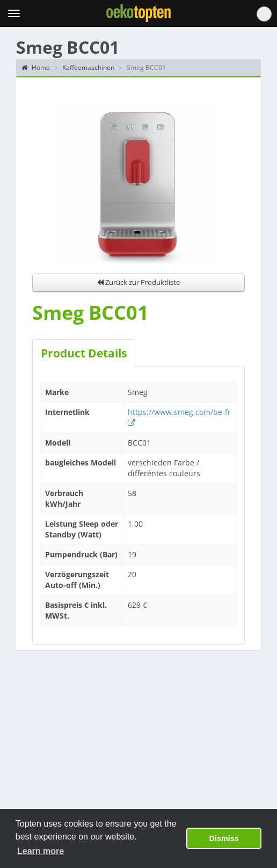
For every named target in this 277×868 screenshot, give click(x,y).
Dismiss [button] (224, 838)
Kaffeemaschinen (88, 67)
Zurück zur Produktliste (138, 282)
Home (36, 67)
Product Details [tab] (84, 353)
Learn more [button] (41, 851)
